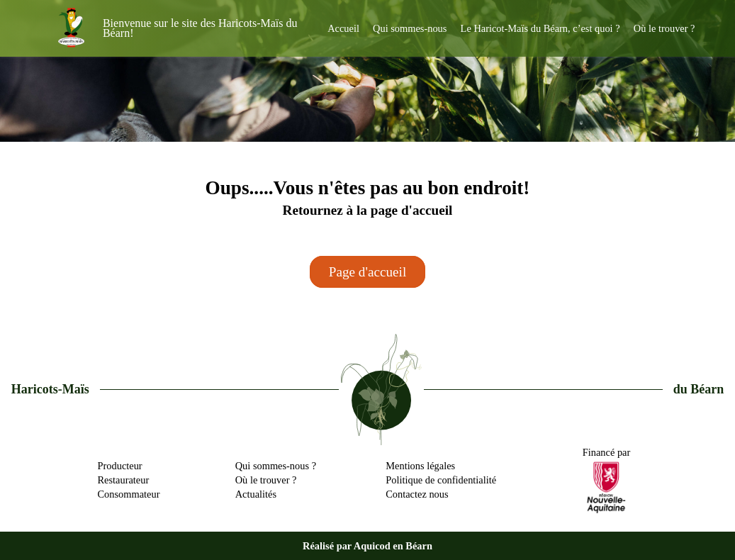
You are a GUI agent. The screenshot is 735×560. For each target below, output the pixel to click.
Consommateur (129, 494)
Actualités (256, 494)
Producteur (120, 466)
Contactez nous (417, 494)
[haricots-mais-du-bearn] (72, 28)
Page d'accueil (368, 272)
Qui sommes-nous (410, 28)
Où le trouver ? (664, 28)
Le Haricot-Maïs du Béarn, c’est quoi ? (540, 28)
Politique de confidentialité (441, 480)
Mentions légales (420, 466)
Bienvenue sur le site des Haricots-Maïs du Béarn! (200, 29)
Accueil (343, 28)
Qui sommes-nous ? (276, 466)
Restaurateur (124, 480)
